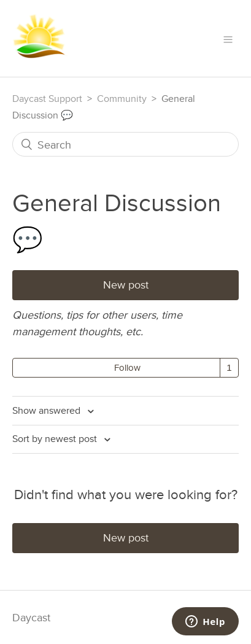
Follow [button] (127, 367)
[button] (228, 38)
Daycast (31, 617)
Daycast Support (47, 99)
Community (122, 99)
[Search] (125, 144)
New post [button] (126, 285)
